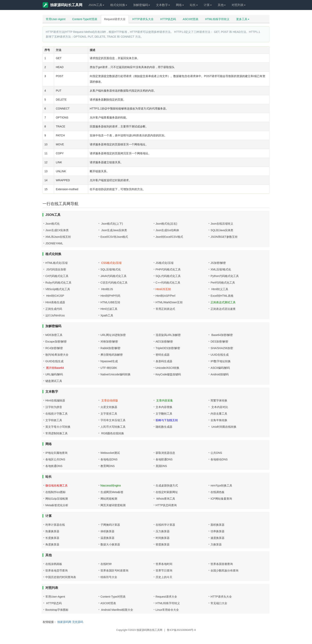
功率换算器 (217, 531)
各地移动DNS (219, 459)
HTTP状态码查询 (166, 505)
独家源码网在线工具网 (149, 630)
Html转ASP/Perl (166, 296)
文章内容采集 (164, 400)
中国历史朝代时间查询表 (61, 577)
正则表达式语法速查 (223, 309)
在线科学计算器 (165, 525)
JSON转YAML (54, 243)
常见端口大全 (219, 603)
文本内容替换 (164, 407)
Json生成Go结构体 (167, 230)
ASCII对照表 (191, 19)
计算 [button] (208, 5)
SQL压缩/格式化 (111, 269)
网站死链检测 (109, 499)
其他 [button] (222, 5)
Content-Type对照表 (85, 19)
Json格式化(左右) (166, 224)
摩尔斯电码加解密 (112, 355)
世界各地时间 (164, 564)
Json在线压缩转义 (222, 224)
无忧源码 (78, 622)
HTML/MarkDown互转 (169, 302)
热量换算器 (52, 531)
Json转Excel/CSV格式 (169, 237)
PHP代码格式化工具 (168, 269)
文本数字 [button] (163, 5)
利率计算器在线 (55, 525)
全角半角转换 (219, 420)
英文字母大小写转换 (58, 427)
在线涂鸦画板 (54, 564)
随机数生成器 (164, 427)
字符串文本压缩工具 (113, 420)
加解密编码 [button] (142, 5)
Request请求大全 (115, 19)
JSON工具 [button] (96, 5)
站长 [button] (194, 5)
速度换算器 (217, 538)
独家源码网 (64, 622)
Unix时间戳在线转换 (223, 427)
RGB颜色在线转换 (112, 433)
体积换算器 (107, 531)
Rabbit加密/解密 (110, 348)
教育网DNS (108, 466)
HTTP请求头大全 (143, 19)
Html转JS (107, 289)
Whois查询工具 (165, 499)
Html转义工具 (219, 289)
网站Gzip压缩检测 (57, 499)
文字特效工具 (54, 420)
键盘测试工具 (54, 381)
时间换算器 (163, 538)
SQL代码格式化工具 (168, 276)
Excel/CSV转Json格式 (114, 237)
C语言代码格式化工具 (114, 283)
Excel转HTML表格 (222, 296)
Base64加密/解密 (222, 335)
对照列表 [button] (239, 5)
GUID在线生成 (54, 361)
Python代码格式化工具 (225, 276)
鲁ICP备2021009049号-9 (181, 630)
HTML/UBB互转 (110, 302)
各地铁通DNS (54, 466)
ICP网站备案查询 (221, 499)
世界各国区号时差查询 (114, 571)
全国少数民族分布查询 (224, 571)
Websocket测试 (110, 453)
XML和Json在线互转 (58, 237)
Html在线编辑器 (55, 400)
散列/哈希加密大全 (57, 355)
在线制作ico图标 (56, 492)
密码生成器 (163, 355)
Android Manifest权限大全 (117, 610)
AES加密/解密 (164, 342)
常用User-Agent (56, 19)
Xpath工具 (107, 315)
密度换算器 (163, 544)
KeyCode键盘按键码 (168, 374)
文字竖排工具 (109, 414)
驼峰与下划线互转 (167, 420)
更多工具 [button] (243, 19)
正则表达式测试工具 (223, 302)
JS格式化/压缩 (165, 263)
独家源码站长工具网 (62, 5)
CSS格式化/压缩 (111, 263)
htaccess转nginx (111, 485)
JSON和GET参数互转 (224, 237)
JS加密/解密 (218, 263)
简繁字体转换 (219, 400)
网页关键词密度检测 (113, 505)
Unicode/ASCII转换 (168, 368)
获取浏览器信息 (165, 453)
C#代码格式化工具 (57, 276)
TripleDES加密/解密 (168, 348)
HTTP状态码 (168, 19)
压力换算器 (163, 531)
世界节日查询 (164, 571)
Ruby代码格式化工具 (58, 283)
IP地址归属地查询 (56, 453)
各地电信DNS (109, 459)
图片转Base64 (55, 368)
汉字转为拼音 (54, 407)
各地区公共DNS (55, 459)
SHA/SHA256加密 (222, 348)
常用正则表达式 (165, 309)
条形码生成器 (164, 361)
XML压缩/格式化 (221, 269)
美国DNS (161, 466)
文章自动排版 (109, 400)
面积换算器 (217, 525)
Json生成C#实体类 (57, 230)
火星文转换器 (109, 407)
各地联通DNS (164, 459)
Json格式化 (53, 224)
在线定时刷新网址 (167, 492)
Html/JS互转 (163, 289)
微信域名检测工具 (57, 485)
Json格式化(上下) (112, 224)
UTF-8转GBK (109, 368)
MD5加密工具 (54, 335)
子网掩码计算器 (110, 525)
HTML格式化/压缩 (57, 263)
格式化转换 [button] (119, 5)
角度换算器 (52, 544)
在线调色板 (217, 492)
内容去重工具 (219, 414)
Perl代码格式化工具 (223, 283)
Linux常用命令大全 (167, 610)
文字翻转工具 (164, 414)
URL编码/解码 (54, 374)
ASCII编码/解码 (220, 368)
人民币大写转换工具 (113, 427)
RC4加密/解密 (54, 348)
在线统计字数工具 (57, 414)
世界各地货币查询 (57, 571)
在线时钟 (106, 564)
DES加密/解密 (219, 342)
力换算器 (216, 544)
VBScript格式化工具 (58, 289)
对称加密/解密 (109, 342)
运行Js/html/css (55, 315)
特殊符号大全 (109, 577)
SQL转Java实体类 (222, 230)
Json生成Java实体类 (114, 230)
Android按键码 (219, 374)
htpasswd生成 (109, 361)
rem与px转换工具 (221, 485)
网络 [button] (180, 5)
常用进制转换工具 (57, 433)
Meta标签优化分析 (57, 505)
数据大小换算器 (110, 544)
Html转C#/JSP (55, 296)
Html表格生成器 (55, 302)
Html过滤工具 (109, 309)
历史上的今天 (164, 577)
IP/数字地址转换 (221, 361)
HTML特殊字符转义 (217, 19)
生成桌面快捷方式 (167, 485)
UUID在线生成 (219, 355)
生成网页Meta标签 (112, 492)
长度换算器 (52, 538)
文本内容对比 (219, 407)
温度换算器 (107, 538)
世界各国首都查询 (222, 564)
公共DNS (216, 453)
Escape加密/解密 (56, 342)
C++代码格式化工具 (168, 283)
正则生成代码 (54, 309)
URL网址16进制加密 (113, 335)
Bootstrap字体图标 (57, 610)
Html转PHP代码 (110, 296)
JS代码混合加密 (56, 269)
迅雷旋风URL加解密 (168, 335)
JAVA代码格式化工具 (114, 276)
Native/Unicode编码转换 (116, 374)
